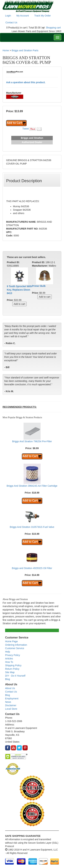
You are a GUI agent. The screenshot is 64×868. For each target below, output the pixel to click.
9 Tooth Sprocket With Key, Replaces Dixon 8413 (19, 290)
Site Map (10, 672)
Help (8, 652)
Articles (9, 659)
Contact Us (11, 22)
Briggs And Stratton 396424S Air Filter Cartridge (32, 486)
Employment (12, 699)
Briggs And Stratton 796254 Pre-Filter (32, 441)
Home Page (11, 641)
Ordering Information (16, 645)
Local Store (11, 709)
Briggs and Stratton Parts (25, 50)
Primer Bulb (39, 286)
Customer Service (15, 648)
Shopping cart (54, 28)
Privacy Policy (13, 655)
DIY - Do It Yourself (15, 676)
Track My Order (43, 16)
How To (9, 662)
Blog (8, 679)
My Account (23, 16)
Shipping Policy (13, 665)
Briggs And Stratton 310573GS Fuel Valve (32, 527)
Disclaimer (11, 705)
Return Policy (12, 669)
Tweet (26, 129)
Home (6, 50)
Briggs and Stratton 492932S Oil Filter (32, 568)
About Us (10, 688)
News (8, 702)
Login (8, 16)
